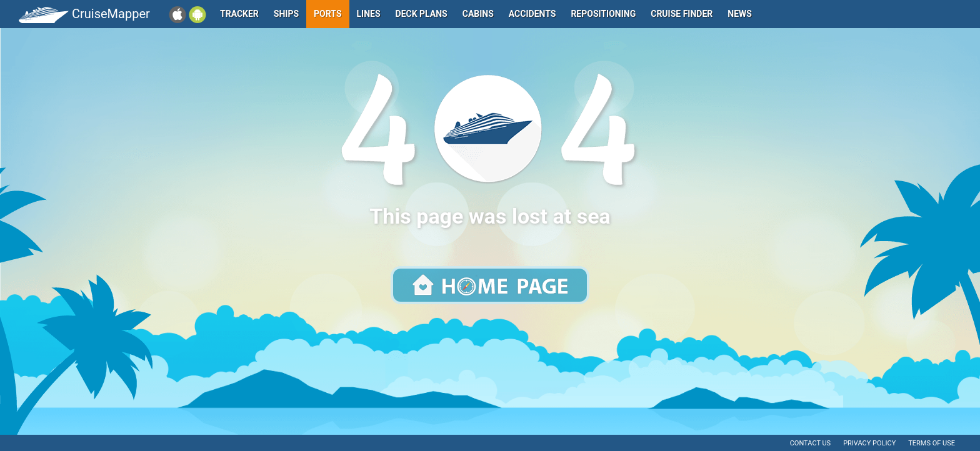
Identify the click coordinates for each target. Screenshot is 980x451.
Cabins (478, 14)
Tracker (239, 14)
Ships (286, 14)
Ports (327, 14)
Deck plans (422, 14)
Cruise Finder (682, 14)
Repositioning (603, 14)
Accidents (532, 14)
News (740, 14)
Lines (369, 14)
